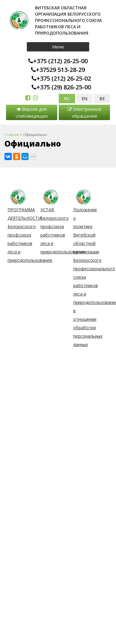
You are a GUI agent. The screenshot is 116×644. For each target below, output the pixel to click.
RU (67, 99)
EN (85, 99)
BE (102, 99)
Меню (58, 47)
